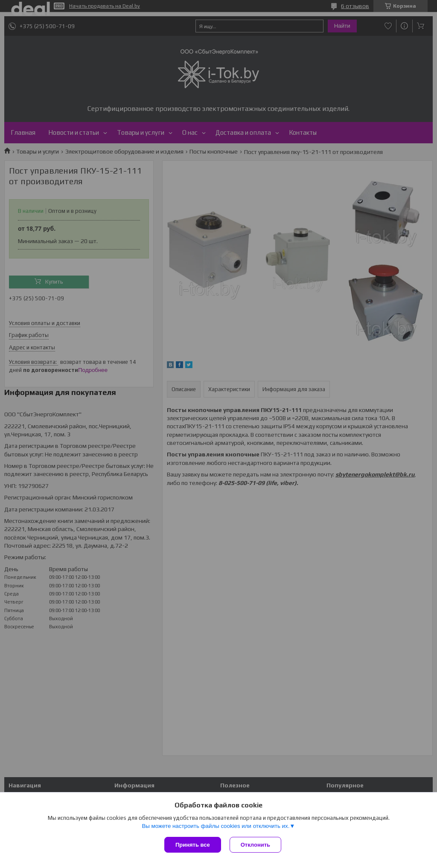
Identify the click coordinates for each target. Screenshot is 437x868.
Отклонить (255, 845)
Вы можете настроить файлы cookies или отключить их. (216, 826)
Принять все (193, 845)
